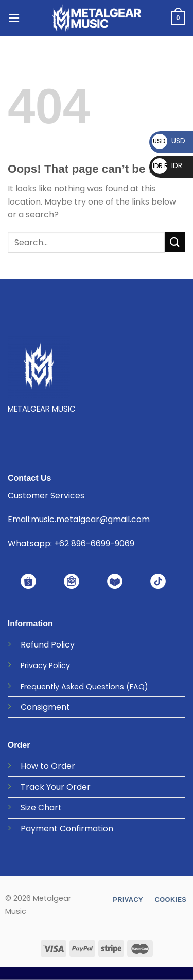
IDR (167, 165)
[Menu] (14, 18)
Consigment (45, 707)
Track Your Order (56, 787)
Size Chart (41, 808)
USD (169, 141)
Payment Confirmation (67, 829)
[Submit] (175, 242)
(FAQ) (137, 687)
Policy (63, 645)
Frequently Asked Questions (72, 687)
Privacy (34, 665)
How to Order (48, 766)
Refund (35, 645)
